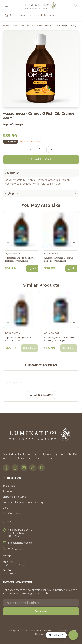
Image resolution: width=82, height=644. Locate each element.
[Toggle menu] (6, 6)
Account (8, 491)
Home (6, 25)
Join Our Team (11, 513)
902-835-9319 (16, 549)
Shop (15, 25)
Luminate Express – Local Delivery (23, 502)
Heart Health (45, 25)
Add (32, 268)
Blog (6, 508)
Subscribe (41, 611)
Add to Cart (41, 159)
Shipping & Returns (14, 497)
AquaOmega (13, 124)
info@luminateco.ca (20, 543)
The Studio (9, 486)
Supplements (29, 25)
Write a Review (41, 395)
